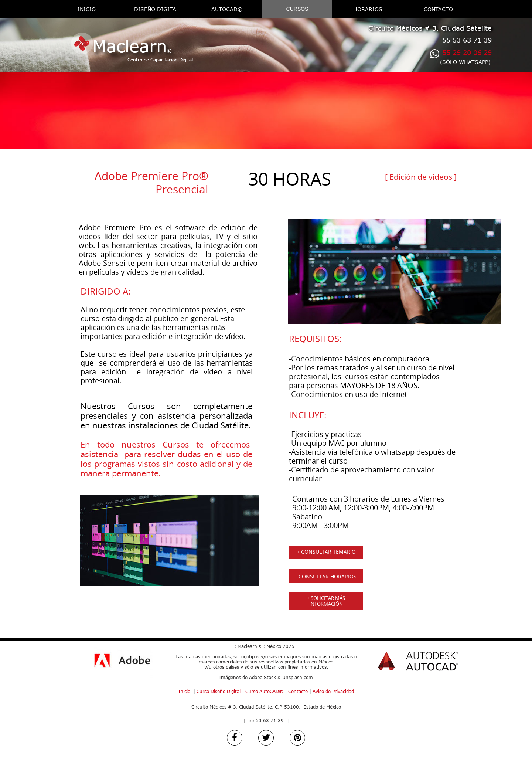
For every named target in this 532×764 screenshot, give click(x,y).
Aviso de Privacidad (333, 691)
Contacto (298, 691)
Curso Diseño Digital (218, 691)
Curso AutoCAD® (264, 691)
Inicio (184, 691)
